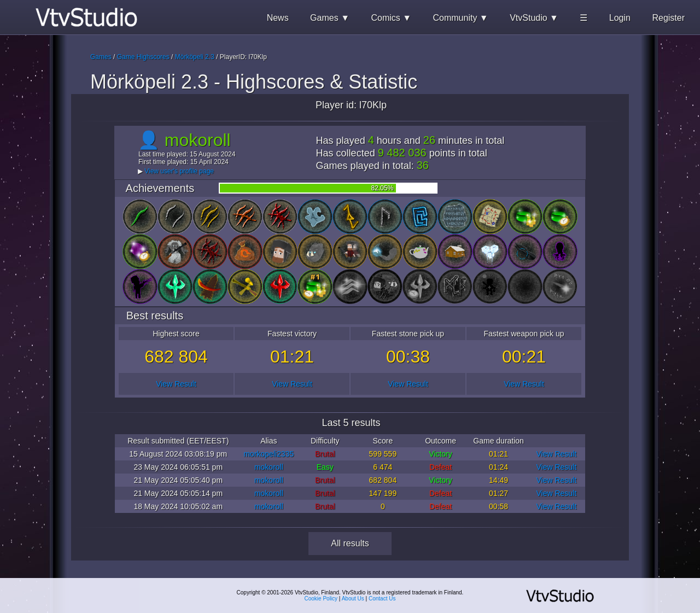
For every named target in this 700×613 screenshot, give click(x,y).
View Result (176, 384)
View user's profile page (179, 171)
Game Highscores (143, 57)
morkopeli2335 (269, 454)
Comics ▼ (391, 18)
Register (668, 18)
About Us (353, 599)
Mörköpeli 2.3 (195, 57)
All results (350, 543)
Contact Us (382, 599)
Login (620, 18)
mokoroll (269, 467)
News (278, 18)
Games (101, 57)
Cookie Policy (321, 599)
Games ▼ (330, 18)
